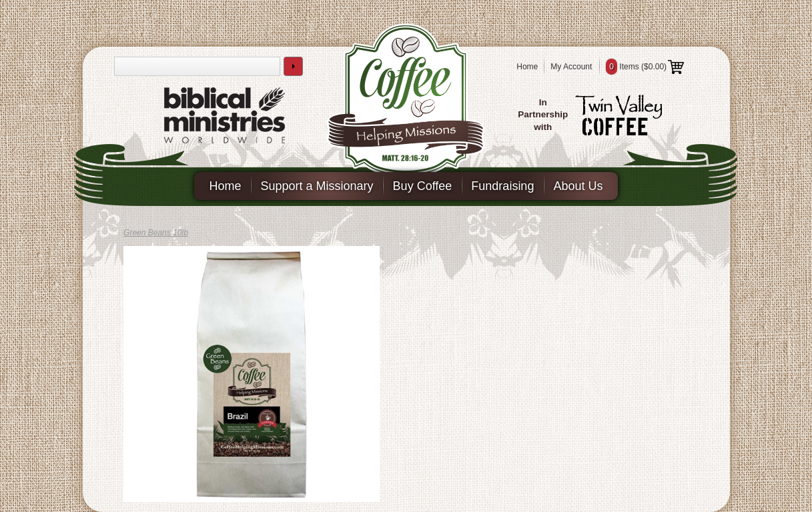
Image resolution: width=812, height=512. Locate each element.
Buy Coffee (423, 186)
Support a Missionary (317, 186)
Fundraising (502, 186)
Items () (645, 67)
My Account (571, 67)
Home (527, 67)
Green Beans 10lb (156, 233)
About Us (578, 186)
